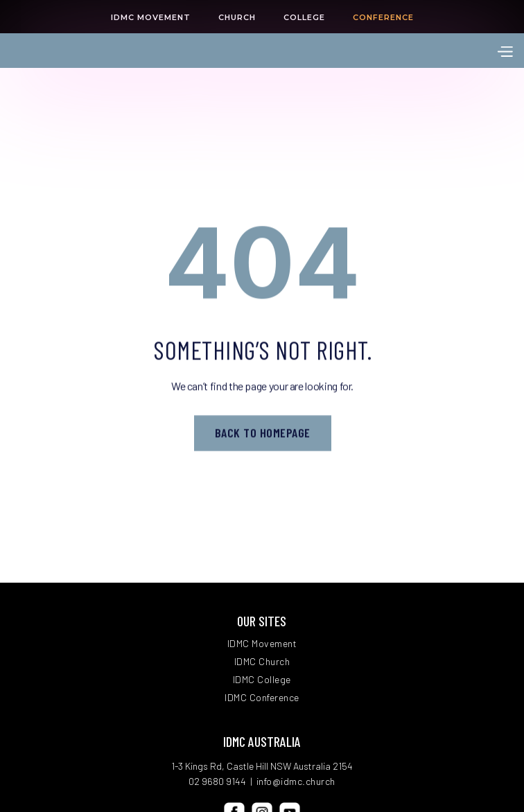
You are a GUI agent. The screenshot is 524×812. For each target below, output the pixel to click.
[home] (90, 51)
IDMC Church (262, 662)
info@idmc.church (296, 781)
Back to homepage (262, 434)
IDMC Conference (262, 698)
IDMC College (262, 680)
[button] (505, 50)
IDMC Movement (262, 644)
